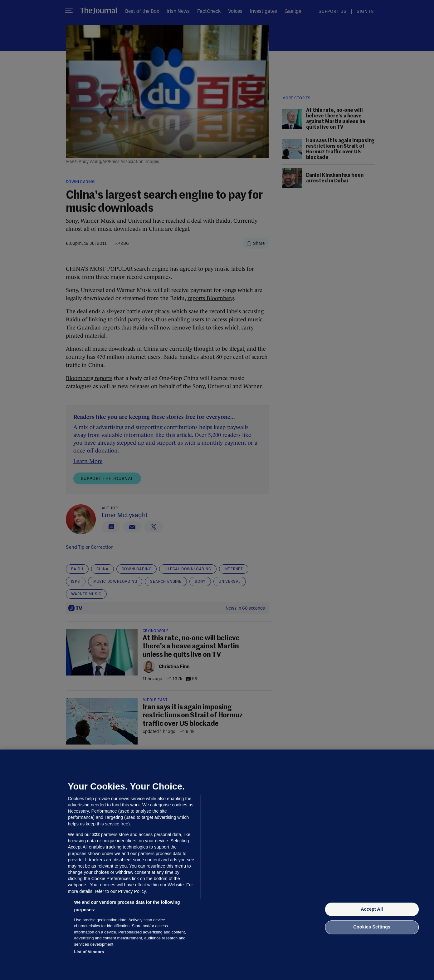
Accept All (372, 909)
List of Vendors (89, 952)
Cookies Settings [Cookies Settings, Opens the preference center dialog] (372, 927)
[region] (217, 865)
